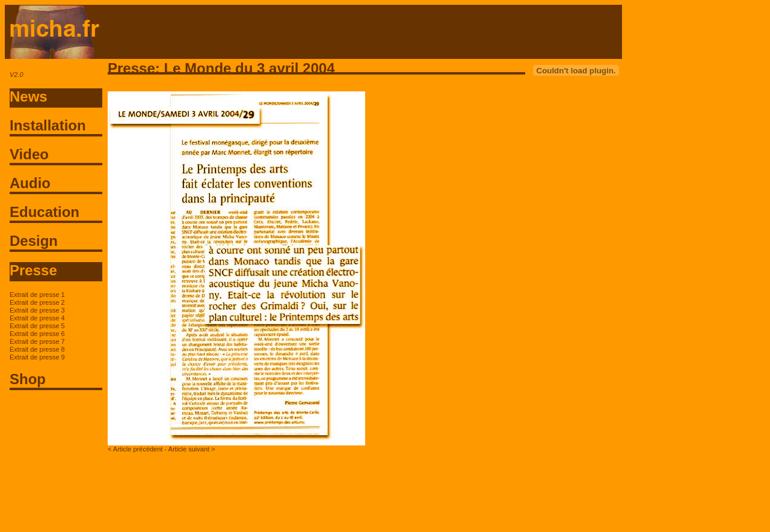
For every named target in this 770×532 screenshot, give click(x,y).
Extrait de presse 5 (37, 326)
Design (34, 241)
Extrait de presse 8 (37, 349)
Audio (30, 183)
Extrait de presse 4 (37, 318)
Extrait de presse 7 (37, 341)
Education (45, 212)
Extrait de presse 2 (37, 302)
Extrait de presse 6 (37, 334)
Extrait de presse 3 (37, 310)
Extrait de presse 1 (37, 295)
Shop (28, 379)
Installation (48, 125)
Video (29, 154)
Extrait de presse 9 (37, 357)
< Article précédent (135, 449)
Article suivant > (192, 449)
